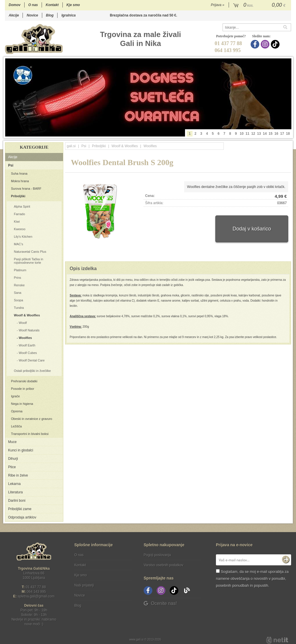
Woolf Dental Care (32, 360)
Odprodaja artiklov (22, 517)
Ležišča (16, 426)
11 (247, 134)
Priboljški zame (20, 509)
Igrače (15, 396)
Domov (15, 5)
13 (259, 134)
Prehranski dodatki (24, 381)
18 (288, 134)
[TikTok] (276, 44)
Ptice (12, 467)
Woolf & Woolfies (27, 315)
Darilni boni (17, 501)
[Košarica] (260, 5)
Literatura (15, 492)
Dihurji (13, 459)
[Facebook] (256, 44)
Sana (18, 293)
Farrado (20, 214)
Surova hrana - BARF (26, 189)
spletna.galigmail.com (36, 596)
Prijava (218, 5)
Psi (11, 165)
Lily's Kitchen (23, 237)
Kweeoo (20, 229)
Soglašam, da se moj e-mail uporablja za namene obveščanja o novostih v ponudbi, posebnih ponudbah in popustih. (252, 579)
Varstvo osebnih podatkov (163, 565)
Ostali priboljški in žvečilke (32, 371)
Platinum (20, 270)
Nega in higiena (22, 404)
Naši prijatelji (84, 585)
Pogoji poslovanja (157, 555)
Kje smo (73, 5)
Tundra (19, 308)
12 (253, 134)
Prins (17, 278)
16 (276, 134)
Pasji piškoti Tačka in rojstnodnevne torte (28, 261)
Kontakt (52, 5)
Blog (50, 15)
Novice (32, 15)
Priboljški (18, 196)
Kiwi (17, 222)
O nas (33, 5)
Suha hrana (19, 174)
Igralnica (68, 15)
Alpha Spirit (22, 206)
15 (270, 134)
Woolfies (25, 338)
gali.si (71, 146)
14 (265, 134)
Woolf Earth (27, 345)
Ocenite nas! (160, 603)
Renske (19, 285)
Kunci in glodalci (21, 450)
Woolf (23, 323)
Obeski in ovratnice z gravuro (32, 419)
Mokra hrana (20, 181)
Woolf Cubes (28, 353)
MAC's (18, 244)
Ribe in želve (18, 475)
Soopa (18, 300)
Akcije (14, 15)
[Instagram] (266, 44)
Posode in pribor (23, 389)
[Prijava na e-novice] (286, 560)
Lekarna (14, 484)
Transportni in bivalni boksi (30, 434)
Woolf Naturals (29, 330)
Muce (12, 442)
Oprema (17, 411)
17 (282, 134)
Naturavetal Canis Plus (30, 252)
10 (242, 134)
